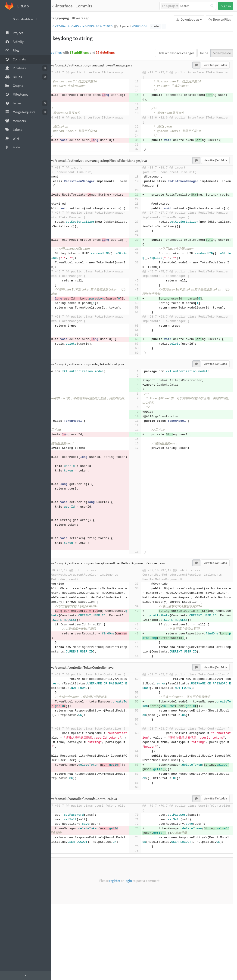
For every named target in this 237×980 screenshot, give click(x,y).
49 (62, 330)
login (143, 953)
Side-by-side (222, 53)
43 (62, 683)
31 (62, 267)
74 (62, 905)
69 (62, 393)
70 (62, 883)
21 (62, 199)
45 (62, 303)
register (129, 953)
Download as (189, 19)
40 (62, 656)
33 (62, 131)
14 (62, 91)
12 (62, 82)
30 (62, 258)
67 (62, 384)
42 (62, 679)
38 (62, 629)
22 (62, 208)
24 (62, 217)
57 (62, 783)
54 (62, 756)
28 (62, 249)
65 (62, 371)
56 (62, 774)
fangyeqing (65, 6)
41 (62, 674)
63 (62, 362)
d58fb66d (169, 27)
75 (62, 919)
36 (62, 149)
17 (62, 109)
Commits (113, 6)
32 (62, 127)
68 (62, 389)
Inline (204, 53)
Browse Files (220, 19)
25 (62, 552)
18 (62, 113)
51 (62, 344)
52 (62, 733)
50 (62, 335)
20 (62, 195)
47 (62, 312)
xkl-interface (90, 6)
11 (151, 462)
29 (62, 254)
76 (62, 923)
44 (62, 692)
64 (62, 366)
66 (62, 375)
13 (62, 86)
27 (62, 240)
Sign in (226, 6)
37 (62, 154)
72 (62, 892)
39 (62, 652)
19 (62, 186)
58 (62, 787)
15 (62, 95)
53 (62, 751)
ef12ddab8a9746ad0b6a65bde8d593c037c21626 (104, 27)
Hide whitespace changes (176, 53)
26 (62, 556)
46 (62, 308)
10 (151, 457)
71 (62, 887)
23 (62, 213)
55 (62, 760)
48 (62, 321)
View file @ (215, 65)
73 (62, 896)
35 (62, 140)
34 (62, 136)
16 (62, 104)
